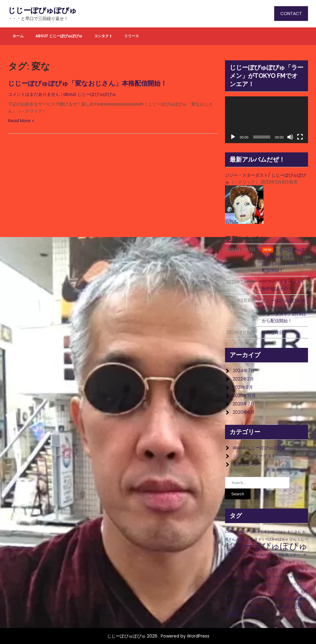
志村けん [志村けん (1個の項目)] (240, 607)
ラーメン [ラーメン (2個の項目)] (246, 591)
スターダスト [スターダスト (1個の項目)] (250, 577)
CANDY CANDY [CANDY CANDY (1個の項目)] (237, 532)
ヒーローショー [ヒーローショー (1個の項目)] (273, 584)
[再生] (233, 137)
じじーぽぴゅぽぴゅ (42, 10)
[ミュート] (290, 137)
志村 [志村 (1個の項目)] (228, 607)
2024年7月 (244, 371)
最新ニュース (246, 464)
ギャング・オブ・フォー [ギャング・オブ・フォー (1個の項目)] (252, 562)
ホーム (18, 36)
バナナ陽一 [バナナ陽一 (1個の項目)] (252, 584)
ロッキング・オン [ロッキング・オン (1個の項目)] (286, 592)
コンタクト (103, 36)
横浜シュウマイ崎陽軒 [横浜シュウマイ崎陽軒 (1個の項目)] (273, 607)
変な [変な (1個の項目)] (247, 599)
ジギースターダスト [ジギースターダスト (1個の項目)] (263, 570)
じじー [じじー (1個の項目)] (303, 539)
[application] (267, 120)
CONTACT (291, 14)
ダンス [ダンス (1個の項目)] (266, 577)
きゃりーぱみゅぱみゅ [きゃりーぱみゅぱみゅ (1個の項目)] (271, 539)
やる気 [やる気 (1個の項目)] (283, 555)
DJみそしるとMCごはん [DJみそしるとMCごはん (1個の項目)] (268, 532)
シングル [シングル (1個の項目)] (240, 570)
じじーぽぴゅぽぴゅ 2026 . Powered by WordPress (158, 636)
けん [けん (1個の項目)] (293, 539)
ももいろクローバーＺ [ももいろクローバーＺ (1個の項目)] (260, 555)
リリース (132, 36)
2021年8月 (243, 387)
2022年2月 (243, 379)
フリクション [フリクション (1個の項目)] (296, 584)
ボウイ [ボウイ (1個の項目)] (230, 592)
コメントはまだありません (34, 94)
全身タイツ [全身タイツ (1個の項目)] (233, 599)
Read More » (21, 121)
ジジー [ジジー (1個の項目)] (284, 570)
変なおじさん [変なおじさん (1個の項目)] (261, 599)
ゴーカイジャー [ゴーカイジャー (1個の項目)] (283, 562)
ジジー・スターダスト (254, 456)
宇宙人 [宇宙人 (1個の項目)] (289, 599)
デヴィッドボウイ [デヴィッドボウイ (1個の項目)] (286, 577)
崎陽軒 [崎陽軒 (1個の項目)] (300, 599)
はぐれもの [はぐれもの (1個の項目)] (233, 555)
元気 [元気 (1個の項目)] (304, 592)
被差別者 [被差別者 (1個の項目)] (253, 615)
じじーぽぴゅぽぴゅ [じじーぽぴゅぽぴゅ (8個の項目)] (266, 546)
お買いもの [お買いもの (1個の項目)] (245, 539)
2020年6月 (244, 412)
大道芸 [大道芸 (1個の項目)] (278, 599)
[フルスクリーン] (300, 137)
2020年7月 (244, 404)
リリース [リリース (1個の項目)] (264, 592)
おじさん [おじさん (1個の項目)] (294, 532)
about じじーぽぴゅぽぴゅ (59, 36)
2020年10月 (244, 396)
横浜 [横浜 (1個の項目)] (251, 607)
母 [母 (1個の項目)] (292, 607)
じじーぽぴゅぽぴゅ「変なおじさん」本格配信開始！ (87, 83)
